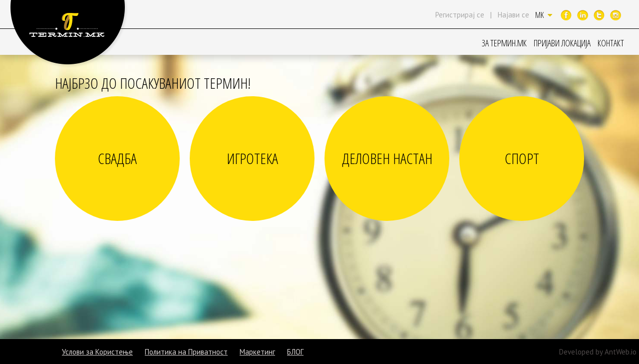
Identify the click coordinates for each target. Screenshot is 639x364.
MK (544, 15)
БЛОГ (295, 352)
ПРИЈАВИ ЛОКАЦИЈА (562, 43)
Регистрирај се (460, 15)
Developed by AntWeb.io (598, 352)
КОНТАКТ (611, 43)
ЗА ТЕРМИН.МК (504, 43)
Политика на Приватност (186, 352)
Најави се (513, 15)
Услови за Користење (97, 352)
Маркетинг (257, 352)
